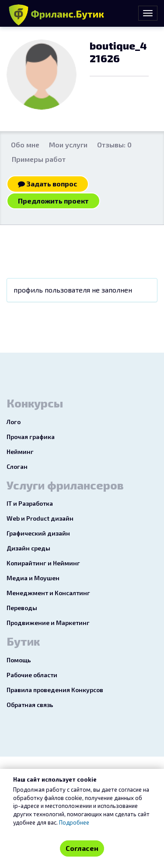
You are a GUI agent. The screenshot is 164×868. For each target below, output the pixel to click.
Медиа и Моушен (33, 578)
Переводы (22, 608)
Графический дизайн (38, 533)
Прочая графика (31, 437)
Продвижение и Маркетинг (48, 623)
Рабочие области (32, 675)
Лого (14, 422)
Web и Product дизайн (40, 518)
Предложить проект (53, 201)
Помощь (19, 660)
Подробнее (74, 822)
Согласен (82, 848)
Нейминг (20, 452)
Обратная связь (30, 705)
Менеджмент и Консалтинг (48, 593)
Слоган (17, 466)
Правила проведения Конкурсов (55, 690)
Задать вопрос (48, 184)
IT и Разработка (30, 503)
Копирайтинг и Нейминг (43, 563)
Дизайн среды (28, 548)
